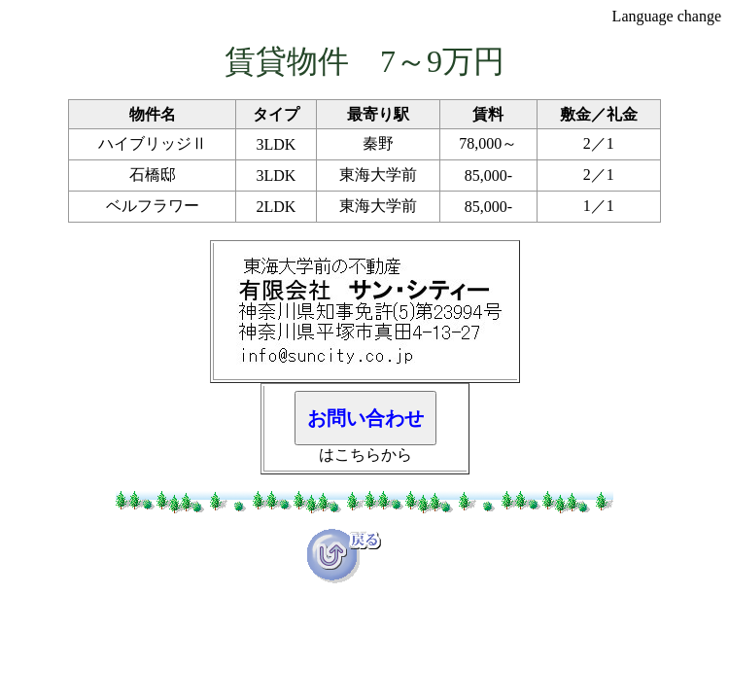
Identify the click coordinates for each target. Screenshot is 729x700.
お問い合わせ (365, 418)
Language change (667, 16)
